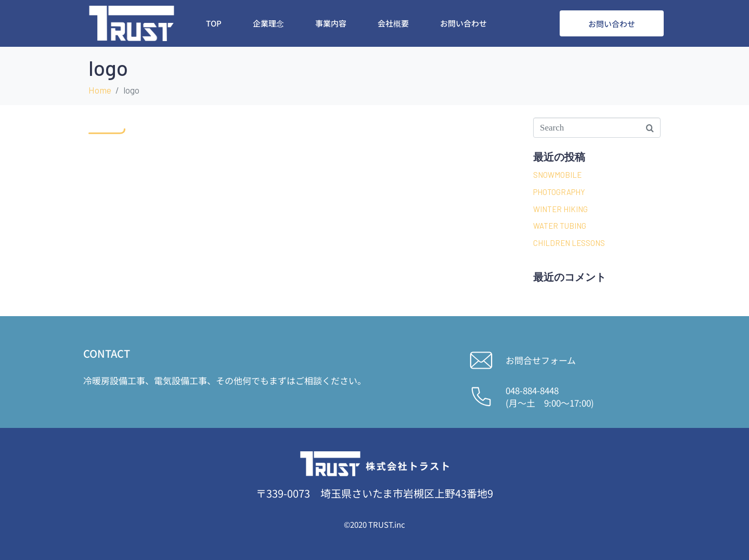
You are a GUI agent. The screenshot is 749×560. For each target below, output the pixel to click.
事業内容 (331, 23)
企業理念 (268, 23)
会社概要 (393, 23)
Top (214, 23)
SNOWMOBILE (557, 175)
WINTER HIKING (560, 209)
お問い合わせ (463, 23)
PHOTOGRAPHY (559, 192)
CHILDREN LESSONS (569, 243)
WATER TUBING (560, 226)
